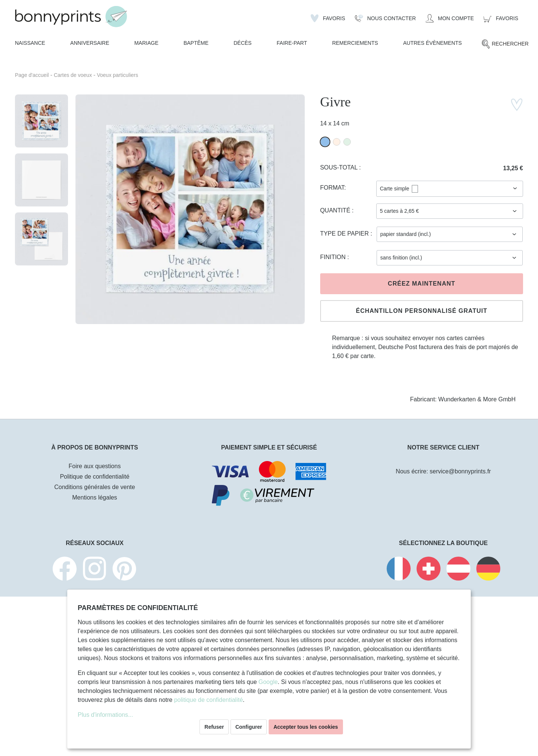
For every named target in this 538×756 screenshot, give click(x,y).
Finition (334, 257)
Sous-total (340, 167)
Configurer (249, 727)
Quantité (336, 210)
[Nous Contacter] (385, 18)
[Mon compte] (450, 18)
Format (332, 188)
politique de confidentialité (208, 700)
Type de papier (345, 234)
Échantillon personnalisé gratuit (421, 311)
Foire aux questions (95, 466)
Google (268, 682)
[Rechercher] (505, 44)
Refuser (214, 727)
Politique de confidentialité (95, 477)
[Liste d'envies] (328, 18)
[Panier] (501, 18)
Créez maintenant (421, 284)
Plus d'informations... (105, 715)
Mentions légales (95, 497)
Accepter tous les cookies (306, 727)
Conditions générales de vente (95, 487)
